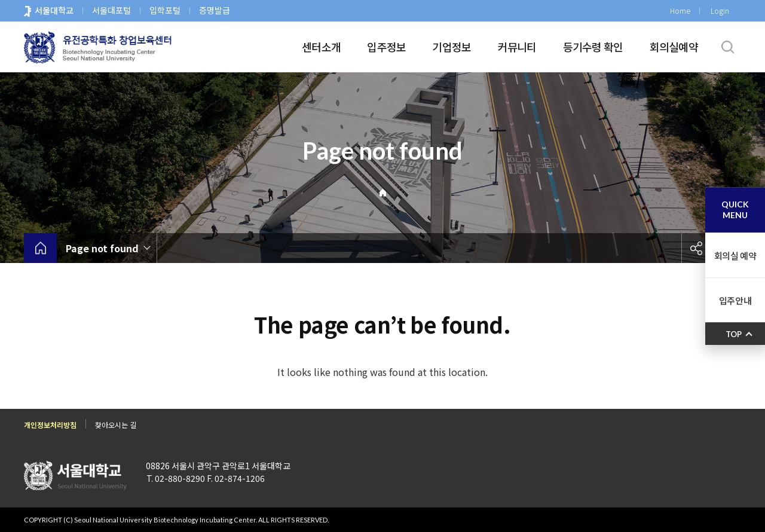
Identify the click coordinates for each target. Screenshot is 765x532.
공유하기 (696, 248)
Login (720, 10)
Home (680, 10)
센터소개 (321, 47)
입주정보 (386, 47)
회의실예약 (674, 47)
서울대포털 (111, 10)
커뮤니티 (517, 47)
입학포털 (165, 10)
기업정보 (452, 47)
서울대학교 (54, 10)
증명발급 (215, 10)
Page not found (102, 248)
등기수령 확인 (593, 47)
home (40, 248)
